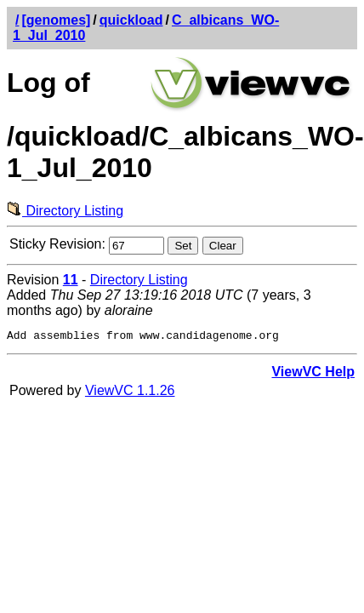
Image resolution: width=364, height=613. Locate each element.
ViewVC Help (313, 374)
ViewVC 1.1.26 (130, 393)
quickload (131, 20)
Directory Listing (65, 211)
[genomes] (56, 20)
